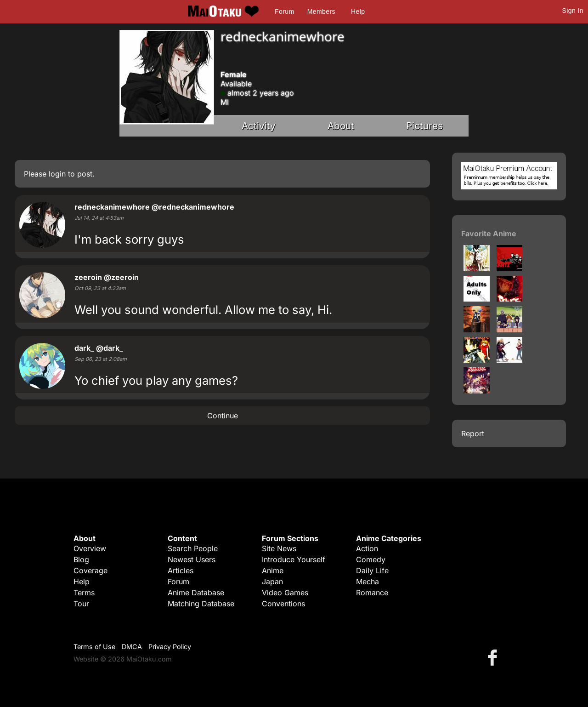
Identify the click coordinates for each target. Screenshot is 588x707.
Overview (90, 548)
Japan (272, 582)
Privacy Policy (170, 647)
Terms (84, 593)
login (57, 174)
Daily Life (372, 570)
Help (358, 11)
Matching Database (201, 604)
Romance (372, 593)
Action (367, 548)
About (341, 126)
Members (321, 11)
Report (473, 433)
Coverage (90, 570)
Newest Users (192, 559)
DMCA (132, 647)
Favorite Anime (489, 234)
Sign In (573, 11)
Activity (259, 126)
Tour (81, 604)
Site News (279, 548)
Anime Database (196, 593)
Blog (81, 559)
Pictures (424, 126)
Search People (193, 548)
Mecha (367, 582)
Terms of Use (94, 647)
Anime (273, 570)
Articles (181, 570)
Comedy (371, 559)
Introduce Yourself (294, 559)
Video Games (285, 593)
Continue (223, 416)
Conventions (283, 604)
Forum (284, 11)
